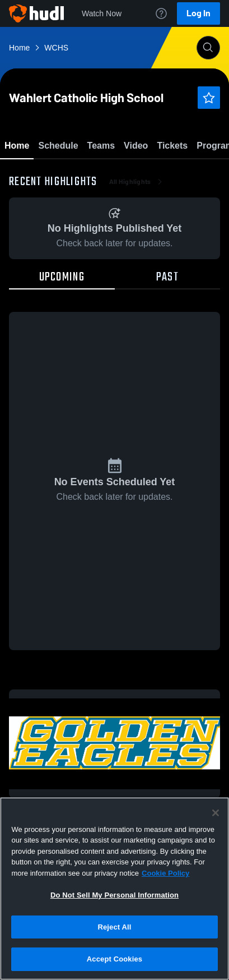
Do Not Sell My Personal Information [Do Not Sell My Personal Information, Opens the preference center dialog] (114, 895)
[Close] (216, 813)
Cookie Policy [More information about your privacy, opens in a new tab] (165, 873)
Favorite (101, 174)
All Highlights (137, 247)
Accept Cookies (114, 959)
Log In (198, 13)
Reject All (114, 927)
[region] (114, 889)
